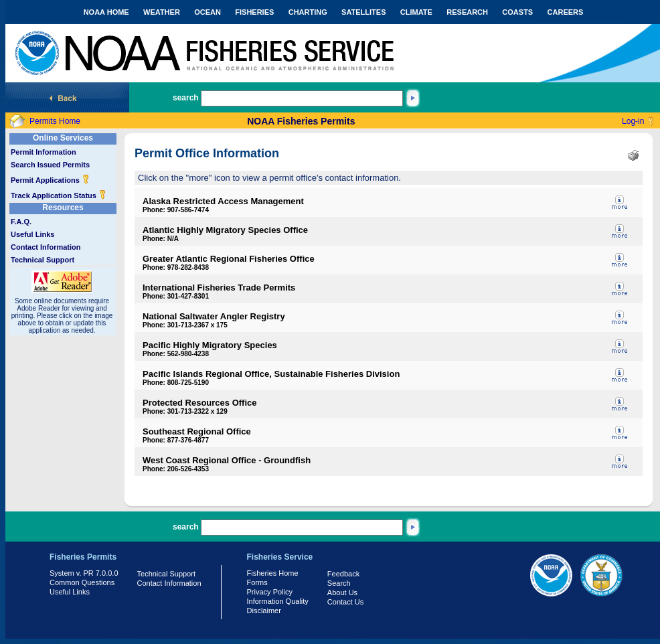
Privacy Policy (270, 592)
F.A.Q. (21, 222)
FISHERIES (254, 12)
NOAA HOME (106, 12)
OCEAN (208, 12)
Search (339, 583)
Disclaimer (264, 611)
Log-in (633, 121)
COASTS (517, 12)
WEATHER (162, 12)
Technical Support (43, 260)
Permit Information (44, 152)
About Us (342, 592)
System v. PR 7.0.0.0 (84, 573)
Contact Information (46, 247)
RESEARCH (467, 12)
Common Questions (82, 582)
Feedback (343, 574)
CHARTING (308, 12)
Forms (257, 582)
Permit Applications (50, 180)
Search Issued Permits (50, 165)
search (186, 98)
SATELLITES (363, 12)
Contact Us (345, 602)
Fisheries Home (273, 573)
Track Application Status (59, 195)
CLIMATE (416, 12)
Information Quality (278, 601)
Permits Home (55, 121)
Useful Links (32, 234)
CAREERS (566, 12)
